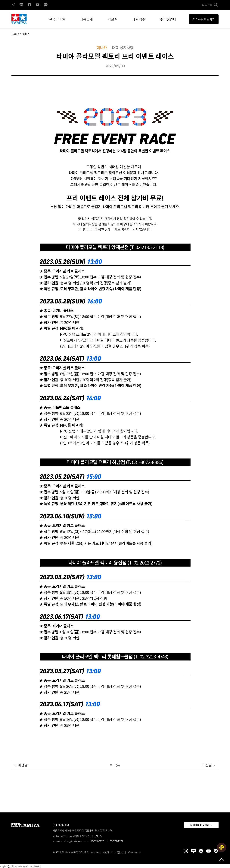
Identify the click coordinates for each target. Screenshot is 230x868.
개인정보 (107, 852)
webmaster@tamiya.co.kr (71, 841)
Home (15, 34)
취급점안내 (168, 19)
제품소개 (86, 19)
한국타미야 (57, 19)
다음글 (209, 765)
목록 (115, 765)
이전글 (21, 765)
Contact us (134, 852)
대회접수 (139, 19)
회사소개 (96, 852)
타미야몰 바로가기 (200, 825)
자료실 (113, 19)
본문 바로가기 (0, 0)
